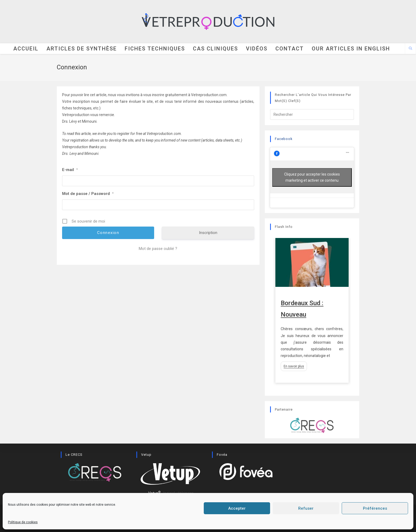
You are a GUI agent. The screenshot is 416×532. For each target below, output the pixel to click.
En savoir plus (294, 366)
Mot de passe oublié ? (158, 249)
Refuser (306, 508)
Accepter (237, 508)
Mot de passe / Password (88, 194)
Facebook (284, 139)
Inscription (208, 233)
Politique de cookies (23, 522)
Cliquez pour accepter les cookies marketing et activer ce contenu (312, 177)
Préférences (375, 508)
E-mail (70, 170)
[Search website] (410, 49)
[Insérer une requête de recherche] (312, 114)
